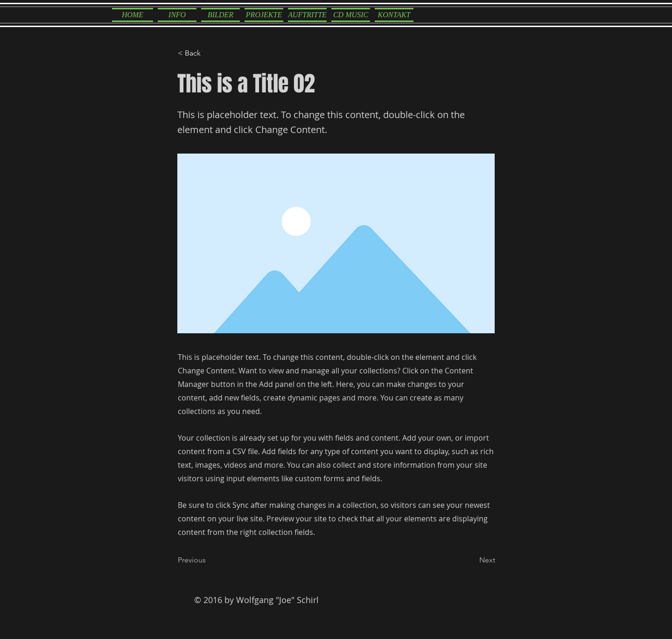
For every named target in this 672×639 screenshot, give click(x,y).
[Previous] (209, 561)
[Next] (472, 561)
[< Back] (209, 53)
